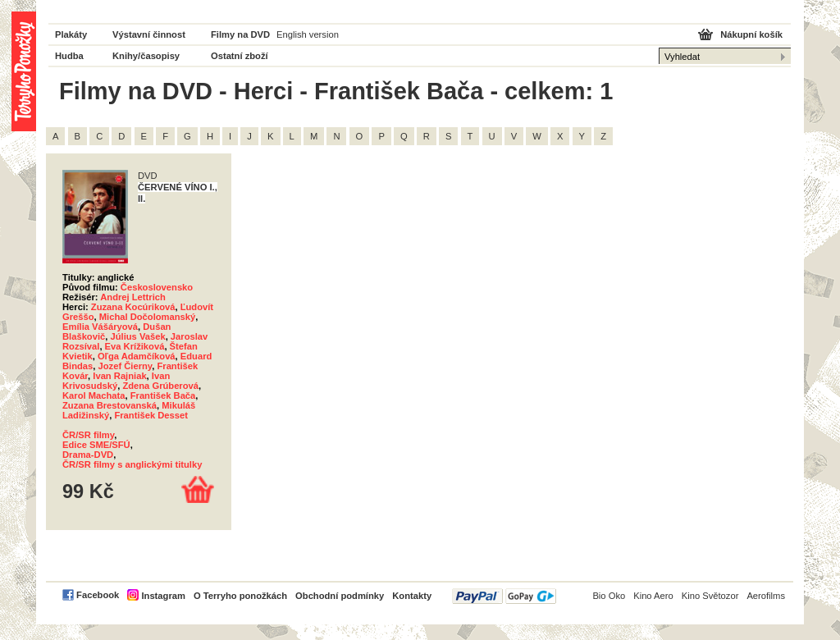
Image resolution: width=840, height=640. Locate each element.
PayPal (504, 596)
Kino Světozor (710, 596)
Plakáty (71, 34)
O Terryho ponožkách (240, 596)
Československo (157, 287)
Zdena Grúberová (160, 386)
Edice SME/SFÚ (96, 445)
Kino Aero (653, 596)
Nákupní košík (751, 34)
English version (308, 34)
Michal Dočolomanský (148, 317)
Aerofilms (766, 596)
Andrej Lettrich (133, 297)
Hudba (69, 56)
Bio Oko (609, 596)
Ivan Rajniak (119, 376)
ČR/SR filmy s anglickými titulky (132, 464)
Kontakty (412, 596)
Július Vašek (137, 336)
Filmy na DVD (240, 34)
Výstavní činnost (149, 34)
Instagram (163, 596)
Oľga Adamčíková (137, 356)
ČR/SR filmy (88, 435)
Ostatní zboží (240, 56)
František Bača (163, 395)
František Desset (151, 415)
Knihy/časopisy (146, 56)
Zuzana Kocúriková (133, 307)
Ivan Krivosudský (116, 381)
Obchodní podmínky (340, 596)
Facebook (98, 595)
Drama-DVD (88, 455)
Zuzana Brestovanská (110, 405)
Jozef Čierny (126, 366)
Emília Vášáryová (100, 327)
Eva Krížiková (135, 346)
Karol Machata (94, 395)
